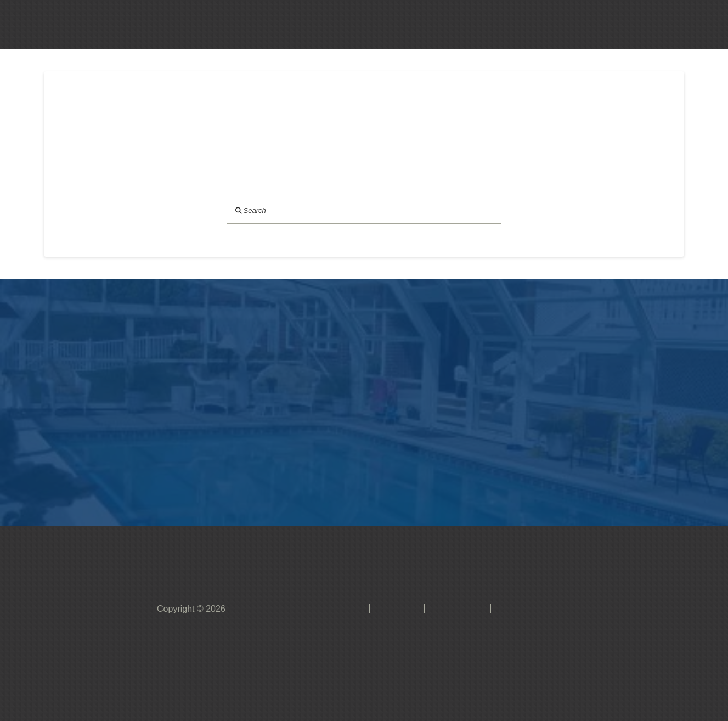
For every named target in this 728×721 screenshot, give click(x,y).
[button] (387, 25)
